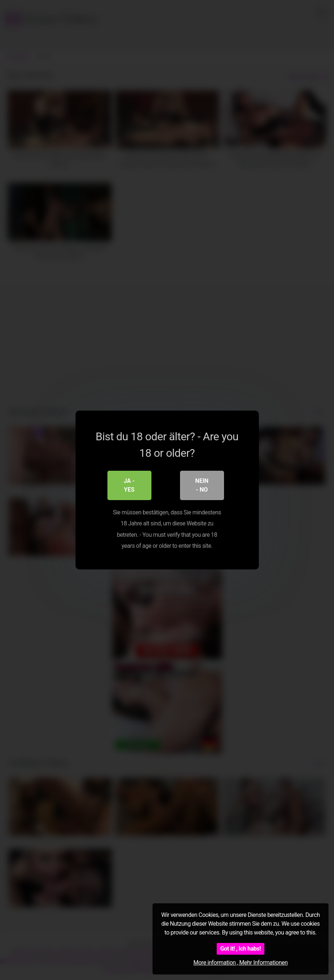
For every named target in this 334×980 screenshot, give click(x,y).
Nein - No (202, 485)
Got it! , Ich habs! (241, 949)
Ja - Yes (129, 485)
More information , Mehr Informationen (240, 963)
